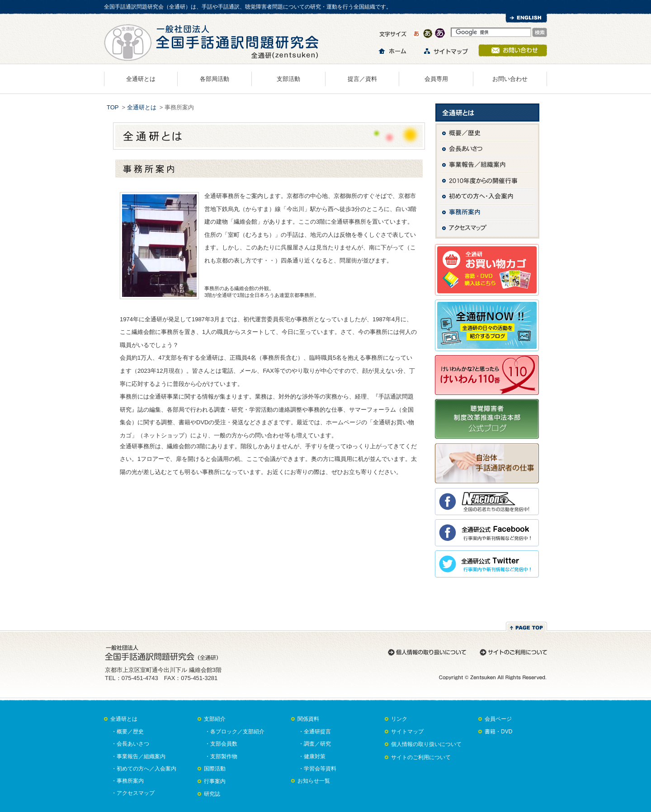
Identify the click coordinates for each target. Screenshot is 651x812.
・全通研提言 (315, 732)
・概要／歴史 (127, 732)
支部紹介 (215, 719)
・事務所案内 (127, 781)
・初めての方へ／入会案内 (144, 769)
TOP (113, 107)
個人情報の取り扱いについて (426, 744)
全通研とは (141, 79)
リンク (399, 719)
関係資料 (308, 719)
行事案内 (215, 781)
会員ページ (498, 719)
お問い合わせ (510, 79)
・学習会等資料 (317, 769)
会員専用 (436, 79)
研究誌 (212, 794)
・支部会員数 (221, 744)
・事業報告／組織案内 (138, 756)
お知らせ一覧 (314, 781)
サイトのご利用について (421, 757)
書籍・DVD (498, 732)
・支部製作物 (221, 756)
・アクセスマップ (133, 793)
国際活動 (215, 769)
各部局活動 (215, 79)
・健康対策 (312, 756)
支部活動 (288, 79)
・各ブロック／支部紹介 (235, 732)
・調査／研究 (315, 744)
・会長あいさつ (130, 744)
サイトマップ (407, 732)
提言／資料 (362, 79)
